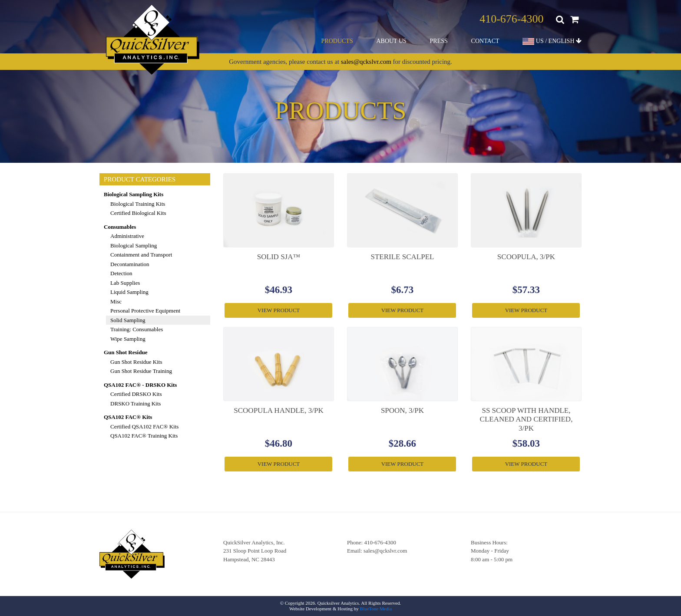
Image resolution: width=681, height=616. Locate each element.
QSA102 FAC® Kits (128, 417)
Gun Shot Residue (126, 352)
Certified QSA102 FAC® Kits (144, 427)
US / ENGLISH (552, 41)
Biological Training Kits (138, 204)
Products (337, 41)
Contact (485, 41)
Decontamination (130, 264)
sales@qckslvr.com (366, 62)
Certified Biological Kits (138, 213)
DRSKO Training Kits (136, 404)
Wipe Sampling (128, 339)
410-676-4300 (511, 19)
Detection (121, 273)
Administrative (127, 236)
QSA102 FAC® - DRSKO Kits (140, 385)
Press (439, 41)
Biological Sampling (134, 245)
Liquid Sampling (129, 292)
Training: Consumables (137, 329)
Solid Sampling (128, 320)
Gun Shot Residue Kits (136, 362)
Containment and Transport (141, 255)
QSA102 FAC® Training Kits (144, 436)
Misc (116, 301)
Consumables (120, 227)
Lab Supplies (125, 283)
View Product (279, 310)
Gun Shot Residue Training (141, 371)
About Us (391, 41)
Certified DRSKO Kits (136, 394)
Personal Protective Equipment (145, 311)
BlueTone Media (376, 609)
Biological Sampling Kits (134, 194)
